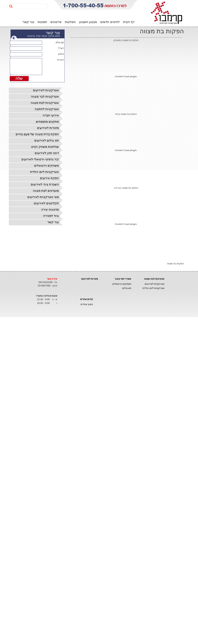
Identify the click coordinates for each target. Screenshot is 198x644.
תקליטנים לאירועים (46, 203)
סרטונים (56, 22)
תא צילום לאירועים (47, 141)
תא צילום (127, 288)
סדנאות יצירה (50, 210)
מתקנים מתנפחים (47, 122)
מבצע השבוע (88, 22)
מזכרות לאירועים (48, 128)
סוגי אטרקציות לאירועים (43, 197)
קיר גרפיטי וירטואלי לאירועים (40, 159)
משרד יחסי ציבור (123, 279)
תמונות (42, 22)
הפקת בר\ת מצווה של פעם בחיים (37, 134)
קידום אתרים (87, 299)
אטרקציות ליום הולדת (44, 172)
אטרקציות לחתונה (47, 109)
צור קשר (28, 22)
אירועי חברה (51, 115)
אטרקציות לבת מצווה (45, 103)
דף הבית (129, 22)
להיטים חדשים (110, 22)
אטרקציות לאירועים (46, 90)
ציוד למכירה (51, 216)
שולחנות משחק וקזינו (45, 147)
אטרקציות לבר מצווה (45, 97)
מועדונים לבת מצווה (46, 191)
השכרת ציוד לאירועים (45, 184)
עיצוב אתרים (87, 304)
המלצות (70, 22)
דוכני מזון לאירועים (47, 153)
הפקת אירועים (49, 178)
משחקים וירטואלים (46, 166)
